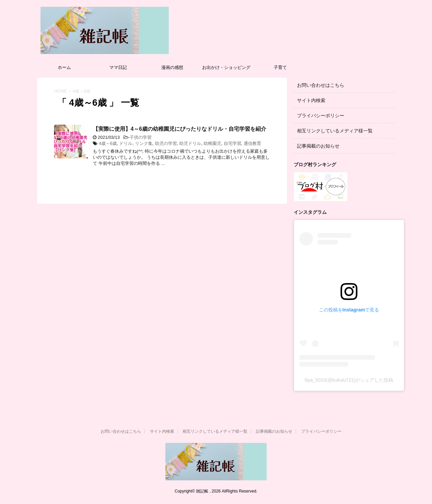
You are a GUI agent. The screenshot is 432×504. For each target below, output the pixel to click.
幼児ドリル (190, 143)
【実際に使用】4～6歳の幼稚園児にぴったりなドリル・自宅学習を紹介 (180, 129)
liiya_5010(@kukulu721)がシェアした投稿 (349, 380)
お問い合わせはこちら (321, 85)
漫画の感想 (172, 67)
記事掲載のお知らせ (318, 146)
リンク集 (144, 143)
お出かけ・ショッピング (226, 67)
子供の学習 (141, 137)
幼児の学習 (166, 143)
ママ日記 (118, 67)
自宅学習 (233, 143)
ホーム (64, 67)
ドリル (126, 143)
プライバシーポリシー (321, 116)
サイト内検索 (311, 100)
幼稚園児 (212, 143)
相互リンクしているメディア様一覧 (335, 131)
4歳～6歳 (108, 143)
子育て (280, 67)
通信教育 (252, 143)
